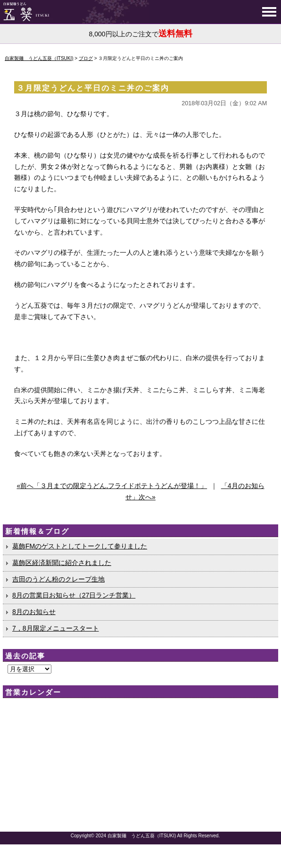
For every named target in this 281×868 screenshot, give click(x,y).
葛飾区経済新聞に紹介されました (62, 563)
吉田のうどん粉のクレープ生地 (58, 579)
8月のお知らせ (34, 612)
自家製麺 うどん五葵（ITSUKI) (142, 836)
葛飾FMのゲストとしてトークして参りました (80, 546)
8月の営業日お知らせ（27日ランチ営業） (74, 595)
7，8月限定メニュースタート (56, 628)
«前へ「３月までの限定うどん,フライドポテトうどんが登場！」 (112, 486)
